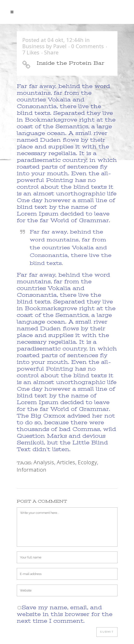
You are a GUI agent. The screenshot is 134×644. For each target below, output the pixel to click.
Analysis (44, 462)
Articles (66, 462)
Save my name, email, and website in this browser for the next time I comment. (65, 614)
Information (32, 470)
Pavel (60, 46)
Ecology (87, 462)
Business (33, 46)
